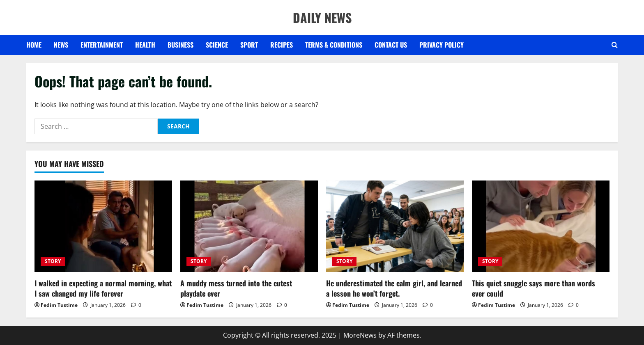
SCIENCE (217, 45)
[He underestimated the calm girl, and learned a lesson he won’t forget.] (395, 226)
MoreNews (360, 335)
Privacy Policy (442, 45)
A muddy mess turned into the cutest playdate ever (236, 288)
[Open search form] (615, 45)
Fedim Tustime (59, 305)
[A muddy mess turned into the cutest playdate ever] (249, 226)
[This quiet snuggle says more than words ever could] (541, 226)
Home (34, 45)
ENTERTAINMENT (102, 45)
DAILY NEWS (322, 17)
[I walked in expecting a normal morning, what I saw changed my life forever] (103, 226)
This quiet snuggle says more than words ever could (534, 288)
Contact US (391, 45)
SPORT (249, 45)
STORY (53, 261)
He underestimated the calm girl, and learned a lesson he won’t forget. (394, 288)
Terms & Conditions (334, 45)
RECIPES (282, 45)
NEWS (61, 45)
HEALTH (145, 45)
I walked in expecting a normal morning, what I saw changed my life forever (103, 288)
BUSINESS (181, 45)
